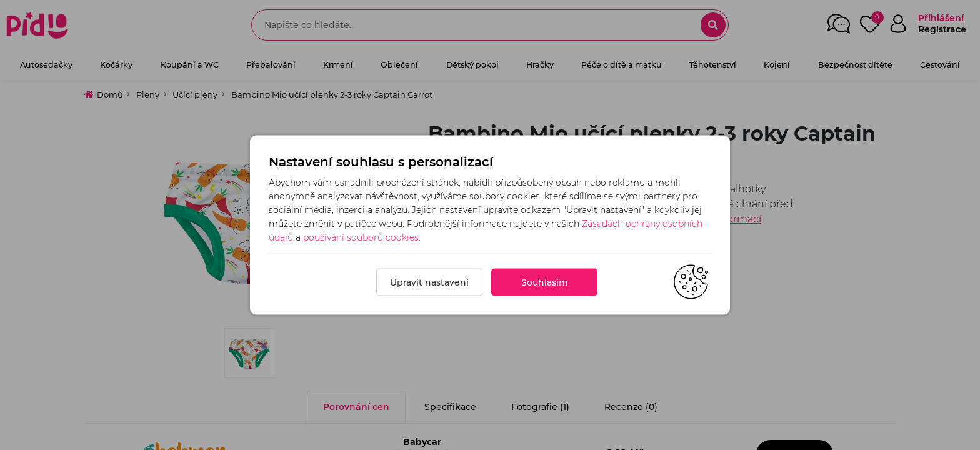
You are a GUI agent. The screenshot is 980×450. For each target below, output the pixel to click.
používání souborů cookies (361, 237)
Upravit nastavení (429, 282)
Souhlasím (545, 282)
